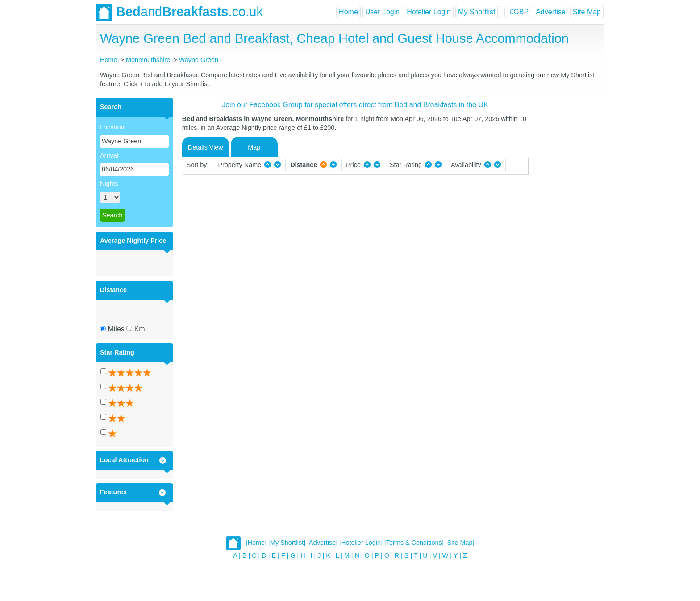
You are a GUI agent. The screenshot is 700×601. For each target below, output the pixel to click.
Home (348, 12)
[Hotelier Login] (361, 543)
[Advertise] (322, 543)
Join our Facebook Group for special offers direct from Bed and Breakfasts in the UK (355, 105)
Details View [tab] (206, 147)
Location (112, 127)
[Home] (256, 543)
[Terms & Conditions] (414, 543)
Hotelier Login (429, 12)
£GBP (519, 12)
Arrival (109, 155)
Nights (109, 184)
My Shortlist (477, 12)
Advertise (551, 12)
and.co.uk (179, 13)
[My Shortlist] (287, 543)
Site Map (587, 12)
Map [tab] (254, 147)
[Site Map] (460, 543)
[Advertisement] (565, 232)
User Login (382, 12)
